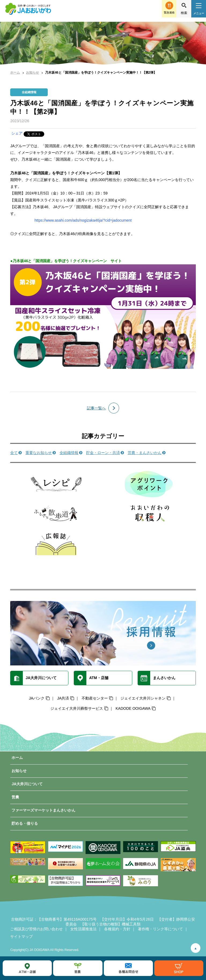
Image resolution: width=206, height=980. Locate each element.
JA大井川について (27, 784)
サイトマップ (21, 936)
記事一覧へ (96, 408)
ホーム (15, 73)
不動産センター (95, 698)
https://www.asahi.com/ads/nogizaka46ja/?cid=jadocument (83, 220)
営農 (15, 797)
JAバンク (37, 698)
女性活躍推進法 (83, 929)
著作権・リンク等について (160, 929)
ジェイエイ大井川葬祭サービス (77, 708)
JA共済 (63, 698)
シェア (17, 133)
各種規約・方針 (117, 929)
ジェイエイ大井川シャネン (143, 698)
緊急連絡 (169, 12)
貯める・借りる (25, 823)
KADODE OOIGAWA (133, 708)
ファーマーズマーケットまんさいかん (43, 810)
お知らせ (32, 73)
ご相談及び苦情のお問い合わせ (36, 929)
